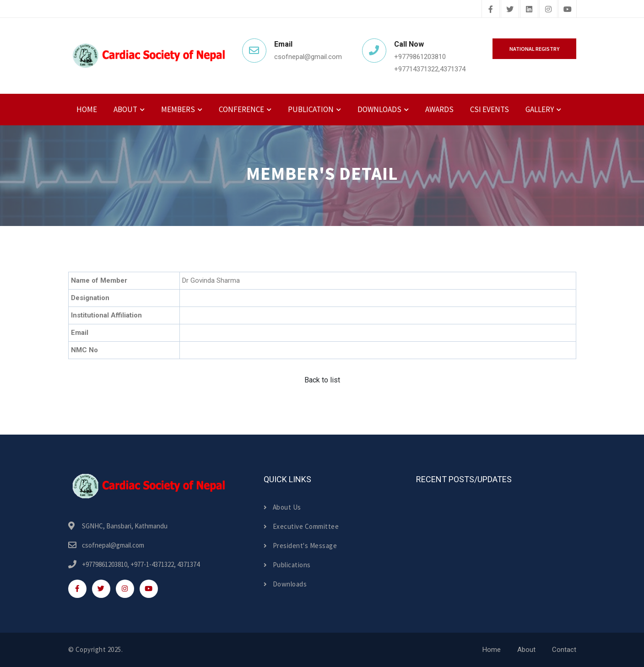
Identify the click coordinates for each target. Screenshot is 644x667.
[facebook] (491, 10)
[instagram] (548, 10)
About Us (282, 507)
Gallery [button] (540, 109)
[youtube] (568, 10)
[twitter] (510, 10)
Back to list (322, 380)
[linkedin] (529, 10)
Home (87, 109)
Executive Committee (301, 526)
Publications (287, 565)
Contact (564, 650)
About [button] (125, 109)
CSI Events (490, 109)
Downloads (285, 584)
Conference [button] (241, 109)
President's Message (300, 546)
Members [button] (178, 109)
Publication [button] (311, 109)
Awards (439, 109)
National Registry (534, 49)
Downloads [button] (379, 109)
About (526, 650)
